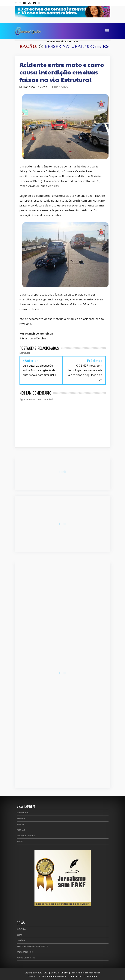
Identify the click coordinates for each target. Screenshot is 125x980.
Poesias (21, 830)
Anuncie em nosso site (54, 977)
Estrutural (23, 813)
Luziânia (21, 941)
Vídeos (20, 841)
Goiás (20, 935)
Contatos (32, 977)
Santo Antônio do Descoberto (32, 946)
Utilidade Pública (26, 836)
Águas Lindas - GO (26, 958)
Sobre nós (92, 977)
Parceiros (76, 977)
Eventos (21, 818)
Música (21, 824)
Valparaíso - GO (25, 952)
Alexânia (21, 929)
